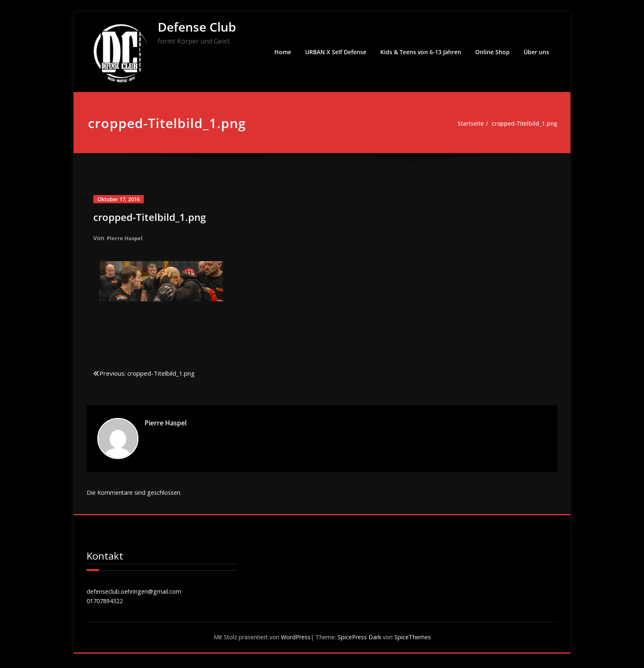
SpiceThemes (417, 639)
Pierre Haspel (126, 238)
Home (283, 52)
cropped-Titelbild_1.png (523, 124)
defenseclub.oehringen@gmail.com (136, 592)
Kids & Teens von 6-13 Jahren (421, 52)
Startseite (467, 124)
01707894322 (107, 602)
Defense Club (197, 27)
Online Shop (492, 52)
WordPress (295, 639)
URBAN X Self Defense (336, 52)
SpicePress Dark (362, 639)
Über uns (536, 52)
